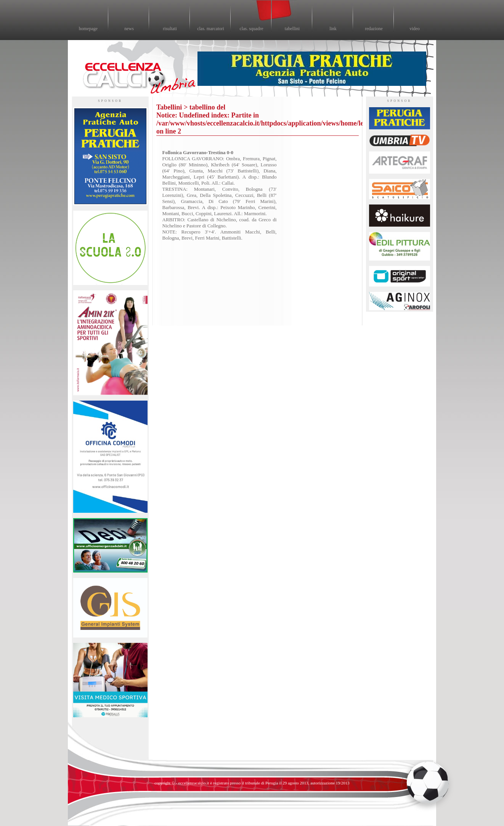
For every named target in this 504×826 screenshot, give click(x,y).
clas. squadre (252, 29)
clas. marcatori (211, 29)
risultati (170, 29)
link (333, 29)
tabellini (292, 29)
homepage (88, 29)
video (415, 29)
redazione (374, 29)
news (129, 29)
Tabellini (169, 107)
